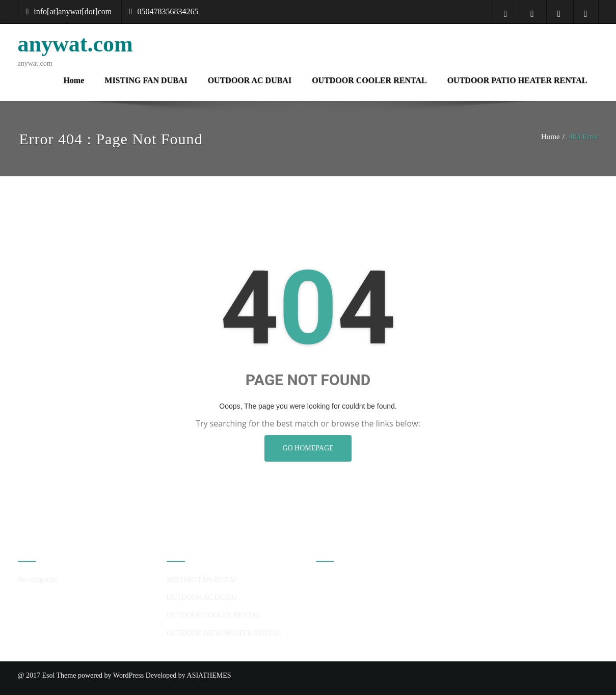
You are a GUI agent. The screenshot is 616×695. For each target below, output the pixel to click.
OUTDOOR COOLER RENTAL (369, 80)
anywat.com (75, 44)
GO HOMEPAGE (308, 448)
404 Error (584, 137)
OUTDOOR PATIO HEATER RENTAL (517, 80)
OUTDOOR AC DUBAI (250, 80)
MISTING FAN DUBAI (146, 80)
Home (74, 80)
